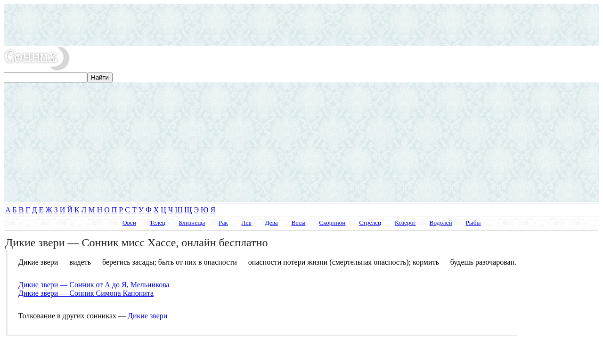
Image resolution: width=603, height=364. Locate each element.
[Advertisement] (301, 25)
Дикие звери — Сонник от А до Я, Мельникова (94, 285)
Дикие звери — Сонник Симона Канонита (86, 293)
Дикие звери (147, 316)
